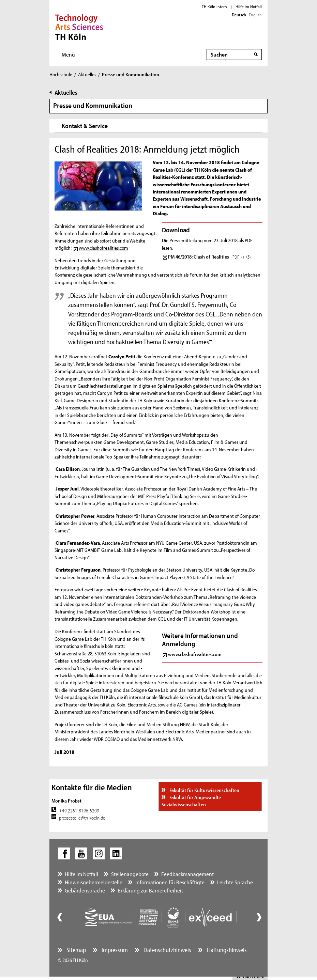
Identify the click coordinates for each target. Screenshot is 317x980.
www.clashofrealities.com (103, 248)
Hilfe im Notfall (249, 6)
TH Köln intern (214, 6)
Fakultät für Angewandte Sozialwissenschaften (191, 801)
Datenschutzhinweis (167, 950)
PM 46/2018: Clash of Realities (209, 257)
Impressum (114, 950)
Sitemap (76, 950)
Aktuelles (87, 74)
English (255, 15)
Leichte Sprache (235, 882)
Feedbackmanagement (187, 874)
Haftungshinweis (226, 950)
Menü (68, 54)
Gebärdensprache (85, 890)
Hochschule (61, 74)
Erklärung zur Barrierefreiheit (150, 890)
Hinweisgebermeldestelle (94, 882)
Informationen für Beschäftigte (170, 882)
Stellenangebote (130, 874)
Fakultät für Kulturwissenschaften (204, 790)
